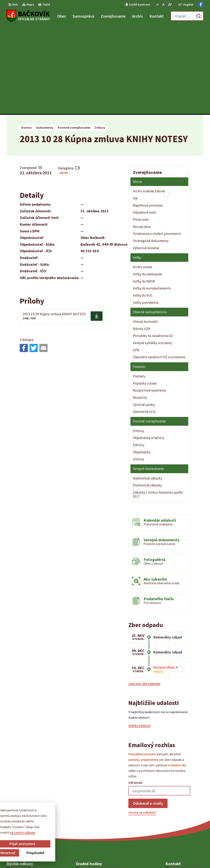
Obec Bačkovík (113, 857)
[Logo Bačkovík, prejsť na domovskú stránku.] (28, 16)
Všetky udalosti (140, 637)
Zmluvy (64, 84)
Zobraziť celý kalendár (144, 595)
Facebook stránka (179, 822)
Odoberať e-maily (148, 715)
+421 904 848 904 (177, 813)
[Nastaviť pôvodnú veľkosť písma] (163, 5)
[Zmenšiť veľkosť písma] (158, 5)
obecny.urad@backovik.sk (184, 817)
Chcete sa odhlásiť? (142, 724)
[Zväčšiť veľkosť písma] (170, 5)
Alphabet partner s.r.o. (60, 857)
